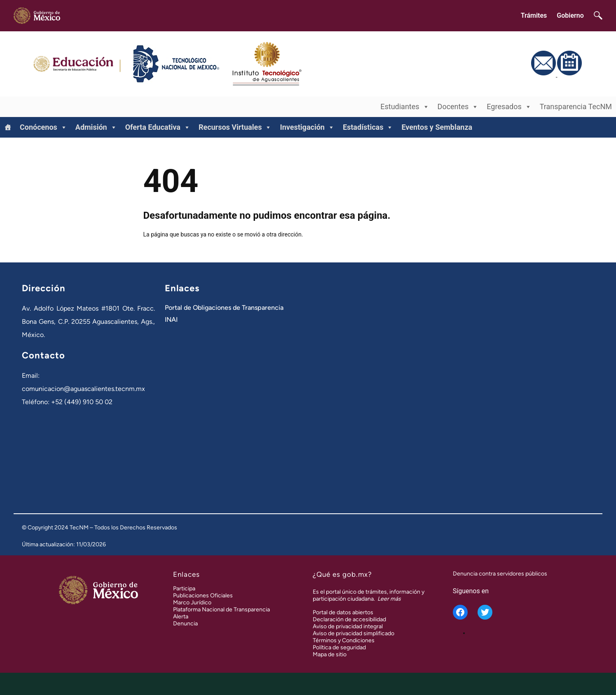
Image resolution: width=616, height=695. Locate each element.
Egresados (509, 107)
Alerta (181, 617)
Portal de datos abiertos (343, 612)
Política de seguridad (339, 647)
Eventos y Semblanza (437, 127)
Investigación (307, 127)
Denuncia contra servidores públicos (500, 574)
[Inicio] (8, 127)
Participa (184, 589)
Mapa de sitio (330, 654)
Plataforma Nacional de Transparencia (221, 610)
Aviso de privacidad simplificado (354, 633)
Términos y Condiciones (344, 640)
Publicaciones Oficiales (203, 596)
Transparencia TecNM (576, 106)
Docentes (458, 107)
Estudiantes (405, 107)
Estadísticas (368, 127)
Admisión (96, 127)
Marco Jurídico (192, 603)
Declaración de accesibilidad (349, 619)
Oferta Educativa (158, 127)
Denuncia (185, 624)
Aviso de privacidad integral (348, 626)
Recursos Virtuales (235, 127)
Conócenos (43, 127)
